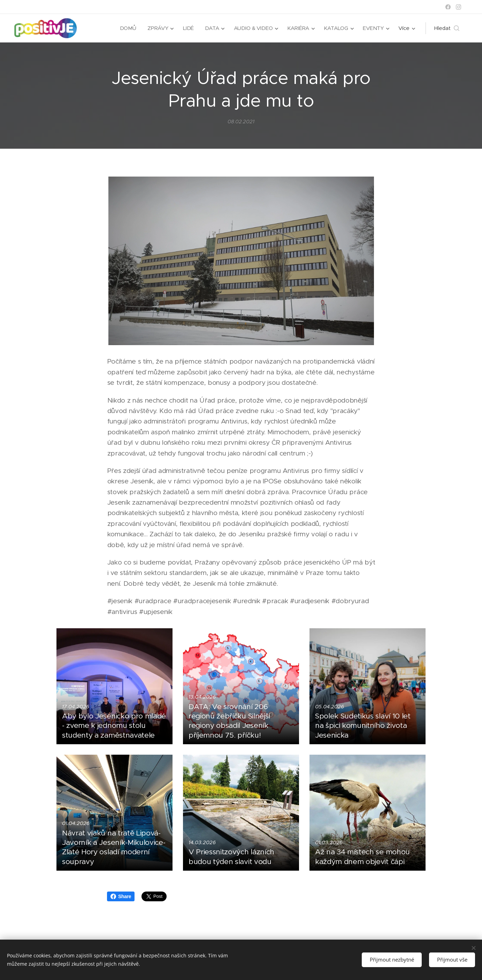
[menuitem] (127, 28)
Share (121, 896)
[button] (447, 28)
